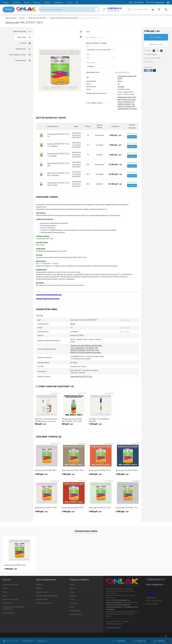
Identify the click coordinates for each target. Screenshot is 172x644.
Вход (131, 2)
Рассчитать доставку (152, 58)
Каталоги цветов (75, 609)
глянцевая (121, 87)
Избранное (142, 641)
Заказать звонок (113, 11)
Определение (159, 2)
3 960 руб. (115, 135)
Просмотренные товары (86, 529)
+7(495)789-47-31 (115, 8)
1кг (119, 84)
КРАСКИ (5, 586)
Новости (47, 3)
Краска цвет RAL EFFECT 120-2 (81, 375)
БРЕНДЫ (39, 586)
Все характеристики (122, 72)
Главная (6, 3)
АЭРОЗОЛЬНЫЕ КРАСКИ (11, 583)
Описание (25, 43)
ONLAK (120, 81)
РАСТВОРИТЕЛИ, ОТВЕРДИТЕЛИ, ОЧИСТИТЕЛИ (13, 606)
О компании (59, 3)
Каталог (9, 9)
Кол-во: (149, 50)
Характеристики (23, 49)
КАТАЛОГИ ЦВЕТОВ (43, 590)
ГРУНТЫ (5, 590)
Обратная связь (11, 641)
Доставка (17, 3)
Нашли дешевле (150, 54)
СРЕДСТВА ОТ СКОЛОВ (10, 597)
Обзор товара (24, 37)
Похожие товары (23, 61)
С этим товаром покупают (20, 55)
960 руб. (74, 423)
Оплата (27, 3)
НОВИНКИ (40, 583)
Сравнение (121, 641)
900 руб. (47, 423)
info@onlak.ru (158, 582)
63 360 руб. (115, 164)
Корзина (161, 641)
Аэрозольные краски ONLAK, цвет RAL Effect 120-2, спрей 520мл (127, 99)
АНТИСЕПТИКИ (8, 601)
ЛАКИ (4, 594)
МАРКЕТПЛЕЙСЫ (42, 597)
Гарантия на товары (76, 612)
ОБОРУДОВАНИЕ (8, 611)
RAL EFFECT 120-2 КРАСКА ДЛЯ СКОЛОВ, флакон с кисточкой (127, 106)
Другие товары (124, 320)
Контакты (37, 3)
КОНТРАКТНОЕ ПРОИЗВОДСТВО (47, 594)
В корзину (132, 137)
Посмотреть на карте (113, 625)
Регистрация (139, 2)
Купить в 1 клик (156, 44)
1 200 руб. (101, 423)
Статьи (69, 3)
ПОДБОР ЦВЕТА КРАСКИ (44, 601)
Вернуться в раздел (22, 32)
